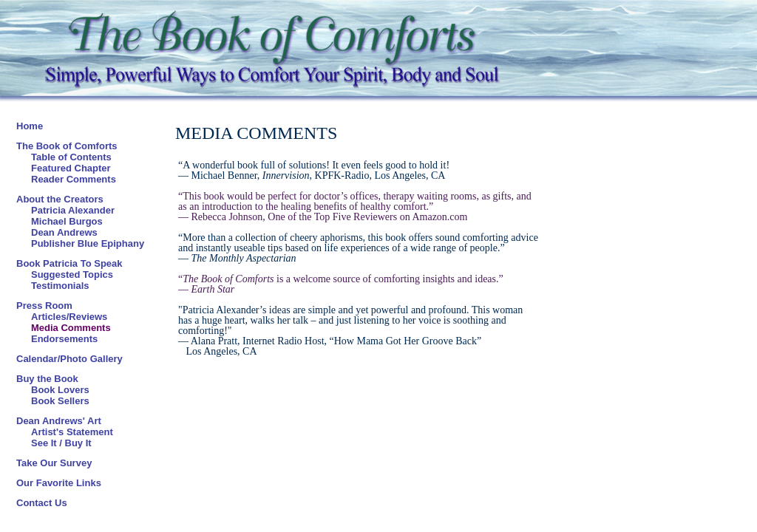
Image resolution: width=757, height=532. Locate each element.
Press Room (44, 306)
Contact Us (42, 503)
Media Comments (71, 328)
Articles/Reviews (69, 317)
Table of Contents (71, 157)
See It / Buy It (61, 443)
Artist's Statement (72, 432)
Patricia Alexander (73, 210)
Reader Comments (74, 179)
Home (30, 126)
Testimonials (60, 286)
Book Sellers (60, 401)
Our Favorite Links (59, 483)
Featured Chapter (71, 168)
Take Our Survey (54, 463)
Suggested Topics (72, 274)
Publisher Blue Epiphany (88, 243)
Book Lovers (60, 390)
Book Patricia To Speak (69, 263)
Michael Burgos (67, 221)
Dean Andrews (64, 232)
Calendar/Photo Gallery (69, 359)
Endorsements (64, 339)
